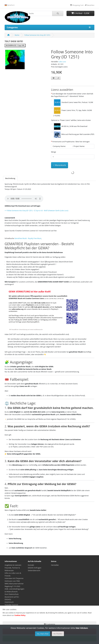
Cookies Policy (20, 615)
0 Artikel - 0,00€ (80, 13)
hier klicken (82, 628)
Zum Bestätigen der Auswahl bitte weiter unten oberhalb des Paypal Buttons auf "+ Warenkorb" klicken (72, 95)
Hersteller (55, 565)
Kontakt (31, 565)
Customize (49, 624)
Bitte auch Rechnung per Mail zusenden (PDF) (74, 134)
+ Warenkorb (60, 165)
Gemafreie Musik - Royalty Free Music (28, 238)
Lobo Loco (62, 62)
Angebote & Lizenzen (13, 565)
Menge (53, 152)
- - (36, 211)
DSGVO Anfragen (35, 568)
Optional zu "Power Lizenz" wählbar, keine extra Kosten (71, 120)
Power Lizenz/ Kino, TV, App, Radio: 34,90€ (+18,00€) (73, 112)
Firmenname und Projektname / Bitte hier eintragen (71, 142)
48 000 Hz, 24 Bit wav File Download (70, 127)
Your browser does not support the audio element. (24, 199)
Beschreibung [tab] (10, 178)
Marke (17, 35)
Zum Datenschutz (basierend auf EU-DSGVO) (12, 597)
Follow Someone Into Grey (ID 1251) (37, 35)
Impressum (9, 602)
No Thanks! (58, 634)
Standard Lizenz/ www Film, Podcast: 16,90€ (73, 103)
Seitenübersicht (34, 570)
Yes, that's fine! (43, 634)
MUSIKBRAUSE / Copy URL (15, 45)
